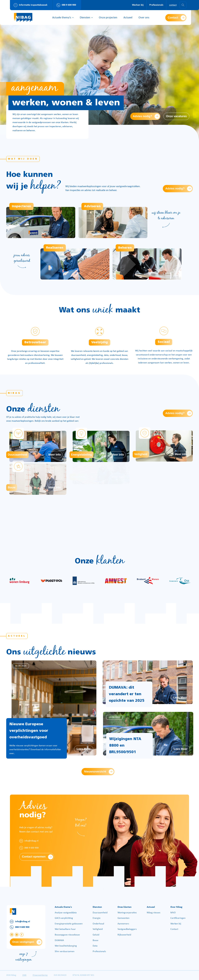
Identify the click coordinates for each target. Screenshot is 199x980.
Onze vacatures (176, 116)
